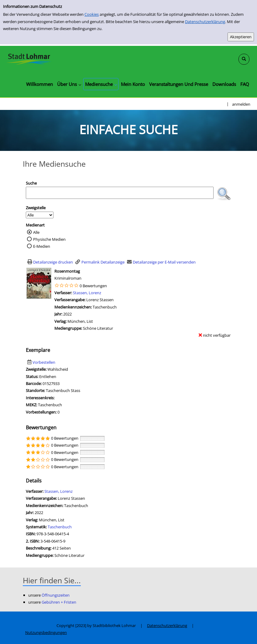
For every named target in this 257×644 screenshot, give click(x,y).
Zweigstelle (36, 208)
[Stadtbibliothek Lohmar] (29, 59)
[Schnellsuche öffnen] (244, 59)
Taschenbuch (60, 527)
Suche (31, 183)
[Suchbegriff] (120, 193)
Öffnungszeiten (56, 595)
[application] (69, 84)
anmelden (241, 104)
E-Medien (42, 246)
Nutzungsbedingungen (46, 632)
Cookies (92, 14)
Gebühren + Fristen (59, 602)
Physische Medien (49, 239)
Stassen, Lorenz (87, 293)
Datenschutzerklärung (205, 22)
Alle (36, 232)
